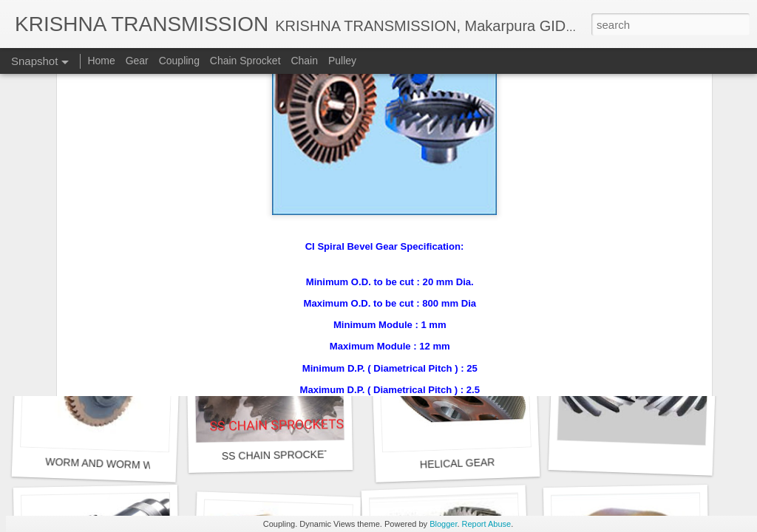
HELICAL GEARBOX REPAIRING (302, 263)
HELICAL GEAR (458, 463)
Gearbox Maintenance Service (652, 263)
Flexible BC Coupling (99, 263)
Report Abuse (487, 524)
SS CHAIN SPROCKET (276, 456)
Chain (304, 61)
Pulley (342, 61)
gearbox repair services (461, 255)
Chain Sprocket (245, 61)
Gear (137, 61)
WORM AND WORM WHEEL (112, 464)
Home (101, 61)
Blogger (443, 524)
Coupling (179, 61)
